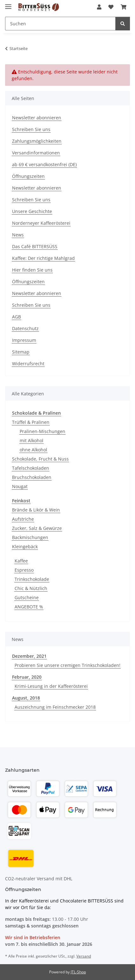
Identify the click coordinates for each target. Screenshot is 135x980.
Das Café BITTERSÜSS (35, 246)
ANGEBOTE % (29, 607)
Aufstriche (23, 519)
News (18, 235)
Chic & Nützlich (31, 588)
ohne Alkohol (33, 450)
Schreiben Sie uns (31, 129)
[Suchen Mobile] (60, 24)
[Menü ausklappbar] (8, 4)
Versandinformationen (36, 153)
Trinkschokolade (32, 579)
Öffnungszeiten (28, 176)
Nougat (20, 486)
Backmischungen (30, 537)
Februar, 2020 (27, 677)
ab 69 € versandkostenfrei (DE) (44, 164)
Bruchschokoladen (32, 477)
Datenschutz (25, 328)
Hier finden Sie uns (32, 270)
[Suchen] (123, 24)
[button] (99, 7)
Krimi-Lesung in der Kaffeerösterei (51, 686)
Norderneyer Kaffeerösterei (41, 223)
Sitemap (21, 352)
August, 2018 (26, 698)
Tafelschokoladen (31, 468)
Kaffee (21, 561)
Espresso (24, 570)
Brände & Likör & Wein (36, 510)
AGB (16, 317)
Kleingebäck (25, 547)
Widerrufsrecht (28, 364)
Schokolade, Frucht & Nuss (40, 459)
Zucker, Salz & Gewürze (37, 528)
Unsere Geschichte (32, 211)
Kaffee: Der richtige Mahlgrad (43, 258)
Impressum (24, 340)
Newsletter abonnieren (37, 118)
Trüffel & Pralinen (31, 422)
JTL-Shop (78, 972)
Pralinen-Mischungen (42, 431)
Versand (84, 956)
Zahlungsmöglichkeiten (37, 141)
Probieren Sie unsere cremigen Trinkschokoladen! (67, 665)
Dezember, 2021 (29, 656)
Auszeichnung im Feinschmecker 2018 (55, 707)
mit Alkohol (32, 440)
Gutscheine (27, 597)
